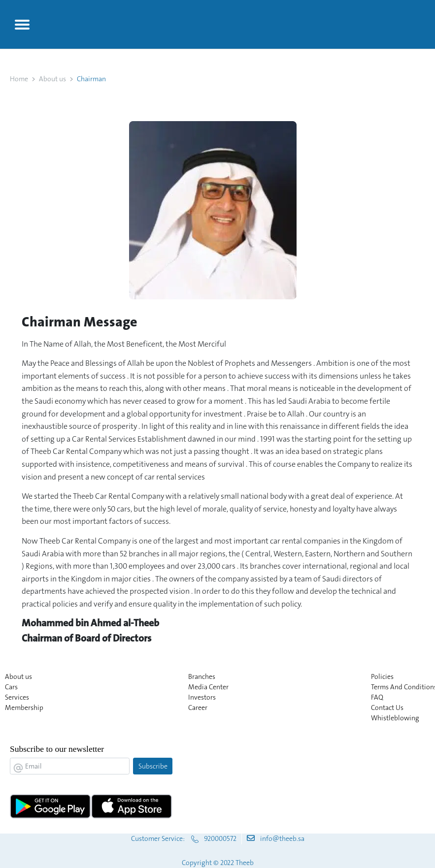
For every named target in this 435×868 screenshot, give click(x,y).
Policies (382, 676)
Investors (202, 697)
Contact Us (387, 707)
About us (52, 79)
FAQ (377, 697)
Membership (24, 707)
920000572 (220, 838)
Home (19, 79)
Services (17, 697)
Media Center (208, 687)
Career (198, 707)
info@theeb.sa (282, 838)
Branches (202, 676)
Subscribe (153, 766)
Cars (11, 687)
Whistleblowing (395, 718)
